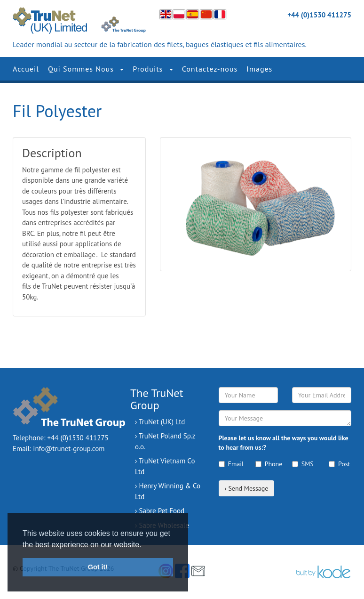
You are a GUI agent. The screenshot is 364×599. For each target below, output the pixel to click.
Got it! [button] (98, 567)
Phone (267, 464)
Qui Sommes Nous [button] (86, 69)
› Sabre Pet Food (160, 511)
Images (259, 69)
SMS (303, 464)
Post (339, 464)
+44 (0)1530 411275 (319, 15)
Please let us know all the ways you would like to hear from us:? (284, 443)
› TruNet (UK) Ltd (160, 422)
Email (230, 464)
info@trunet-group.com (69, 449)
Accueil (26, 69)
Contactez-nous (210, 69)
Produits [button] (153, 69)
